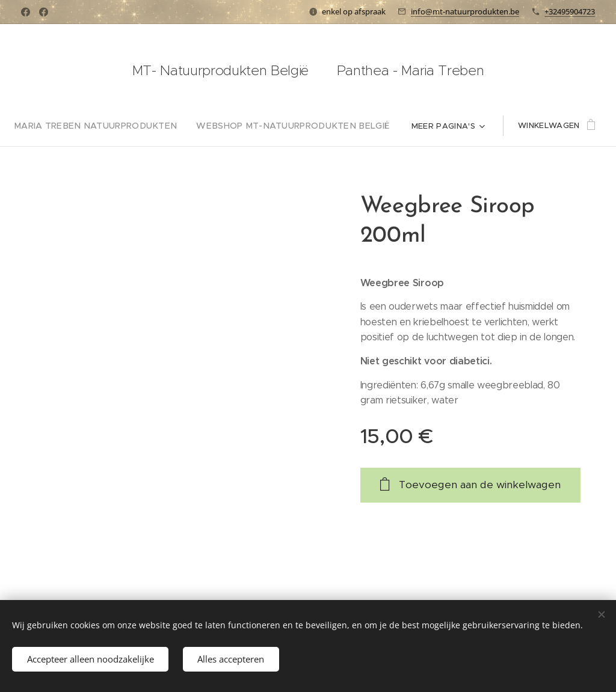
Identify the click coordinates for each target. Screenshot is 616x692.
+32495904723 (570, 11)
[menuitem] (109, 126)
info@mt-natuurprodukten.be (465, 11)
